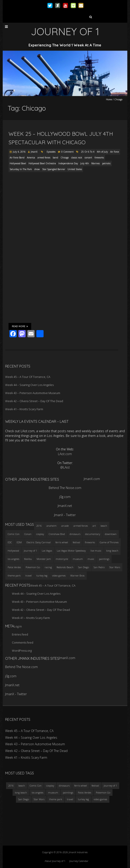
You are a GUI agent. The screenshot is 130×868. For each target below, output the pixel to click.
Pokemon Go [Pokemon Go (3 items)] (33, 567)
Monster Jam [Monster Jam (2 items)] (44, 559)
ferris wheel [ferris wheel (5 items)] (62, 542)
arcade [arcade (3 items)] (65, 526)
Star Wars (39, 799)
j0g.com (65, 497)
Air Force (115, 152)
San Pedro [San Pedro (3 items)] (99, 567)
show (37, 169)
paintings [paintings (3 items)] (104, 559)
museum (53, 792)
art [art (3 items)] (94, 526)
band (55, 158)
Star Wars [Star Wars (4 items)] (115, 567)
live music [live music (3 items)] (96, 551)
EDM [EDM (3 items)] (19, 542)
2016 (11, 786)
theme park (56, 799)
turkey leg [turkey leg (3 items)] (42, 575)
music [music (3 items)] (91, 559)
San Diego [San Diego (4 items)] (84, 567)
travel (70, 799)
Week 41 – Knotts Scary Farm (24, 409)
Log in (18, 626)
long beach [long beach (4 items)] (112, 551)
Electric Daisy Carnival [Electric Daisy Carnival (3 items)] (39, 542)
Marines (96, 163)
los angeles (37, 792)
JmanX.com (92, 479)
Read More (20, 326)
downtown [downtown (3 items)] (111, 534)
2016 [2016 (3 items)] (39, 526)
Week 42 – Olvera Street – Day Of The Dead (34, 401)
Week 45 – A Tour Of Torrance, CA (28, 377)
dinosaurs (64, 786)
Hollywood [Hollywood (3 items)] (13, 551)
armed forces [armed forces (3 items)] (81, 526)
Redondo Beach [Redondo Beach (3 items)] (65, 567)
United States (75, 169)
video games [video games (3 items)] (59, 575)
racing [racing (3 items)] (48, 567)
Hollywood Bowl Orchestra (42, 163)
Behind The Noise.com (65, 488)
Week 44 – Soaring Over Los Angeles (29, 385)
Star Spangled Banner (54, 169)
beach (22, 786)
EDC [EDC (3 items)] (10, 542)
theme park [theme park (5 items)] (14, 575)
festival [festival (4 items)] (76, 542)
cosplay (50, 786)
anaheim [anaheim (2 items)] (52, 526)
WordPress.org (22, 651)
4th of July (102, 152)
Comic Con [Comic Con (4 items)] (14, 534)
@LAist (65, 467)
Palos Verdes (85, 792)
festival (95, 786)
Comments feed (23, 642)
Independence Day (68, 163)
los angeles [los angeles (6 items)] (13, 559)
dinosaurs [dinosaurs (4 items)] (75, 534)
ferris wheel (81, 786)
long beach (21, 792)
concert (88, 158)
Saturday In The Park (21, 169)
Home (109, 99)
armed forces (44, 158)
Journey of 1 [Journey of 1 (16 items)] (30, 551)
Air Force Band (17, 158)
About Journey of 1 (55, 861)
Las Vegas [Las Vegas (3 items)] (47, 551)
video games (100, 799)
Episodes (51, 152)
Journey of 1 (110, 786)
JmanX (34, 152)
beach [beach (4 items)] (104, 526)
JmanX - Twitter (65, 515)
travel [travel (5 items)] (29, 575)
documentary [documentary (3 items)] (93, 534)
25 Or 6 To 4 (88, 152)
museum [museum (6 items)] (78, 559)
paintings (68, 792)
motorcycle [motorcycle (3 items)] (62, 559)
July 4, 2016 (19, 152)
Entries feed (20, 634)
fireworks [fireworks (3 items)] (90, 542)
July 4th (85, 163)
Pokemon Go (103, 792)
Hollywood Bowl (18, 163)
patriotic (106, 163)
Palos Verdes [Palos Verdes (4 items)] (14, 567)
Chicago (65, 158)
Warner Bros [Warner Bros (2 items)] (77, 575)
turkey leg (83, 799)
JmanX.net (65, 506)
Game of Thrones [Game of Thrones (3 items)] (109, 542)
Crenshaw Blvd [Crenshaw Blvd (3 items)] (57, 534)
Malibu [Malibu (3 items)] (28, 559)
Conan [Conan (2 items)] (28, 534)
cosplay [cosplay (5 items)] (40, 534)
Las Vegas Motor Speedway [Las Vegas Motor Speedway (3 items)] (71, 551)
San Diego (24, 799)
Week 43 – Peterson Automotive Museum (33, 393)
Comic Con (36, 786)
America (31, 158)
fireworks (99, 158)
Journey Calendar (79, 861)
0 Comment (67, 152)
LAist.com (65, 454)
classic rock (77, 158)
